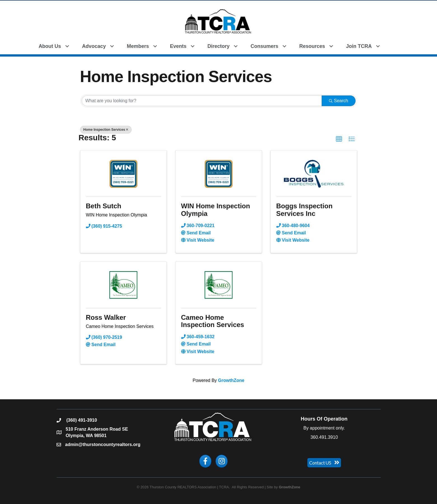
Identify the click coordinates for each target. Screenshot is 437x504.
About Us (50, 46)
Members (138, 46)
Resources (312, 46)
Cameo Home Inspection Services (213, 321)
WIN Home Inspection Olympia (216, 210)
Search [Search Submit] (339, 101)
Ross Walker (106, 317)
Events (178, 46)
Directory (218, 46)
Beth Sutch (104, 206)
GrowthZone (231, 380)
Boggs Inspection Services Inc (304, 210)
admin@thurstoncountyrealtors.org (103, 445)
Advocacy (94, 46)
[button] (393, 46)
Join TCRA (359, 46)
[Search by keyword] (202, 101)
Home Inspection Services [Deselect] (106, 130)
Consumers (264, 46)
